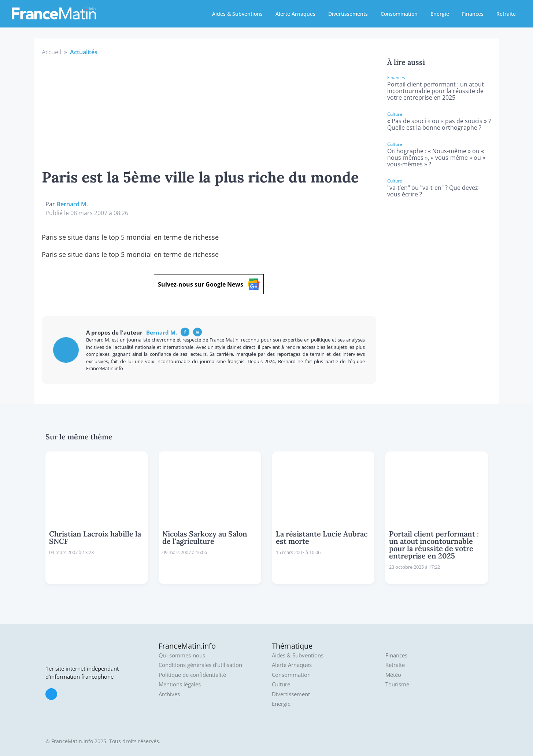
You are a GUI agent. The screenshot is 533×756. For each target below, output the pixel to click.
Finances (473, 14)
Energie (440, 14)
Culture (281, 684)
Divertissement (291, 694)
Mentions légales (180, 684)
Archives (169, 694)
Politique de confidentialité (192, 675)
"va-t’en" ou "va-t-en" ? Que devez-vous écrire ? (434, 191)
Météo (393, 675)
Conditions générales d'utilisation (200, 665)
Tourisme (397, 684)
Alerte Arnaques (295, 14)
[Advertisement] (209, 111)
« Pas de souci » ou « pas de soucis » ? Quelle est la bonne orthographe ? (439, 124)
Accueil (51, 52)
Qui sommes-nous (182, 655)
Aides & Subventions (237, 14)
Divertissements (348, 14)
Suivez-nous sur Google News (209, 284)
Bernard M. (72, 204)
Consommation (399, 14)
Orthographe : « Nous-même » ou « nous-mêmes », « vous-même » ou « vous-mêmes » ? (436, 158)
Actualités (84, 52)
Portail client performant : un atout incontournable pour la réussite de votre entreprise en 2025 (436, 91)
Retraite (506, 14)
